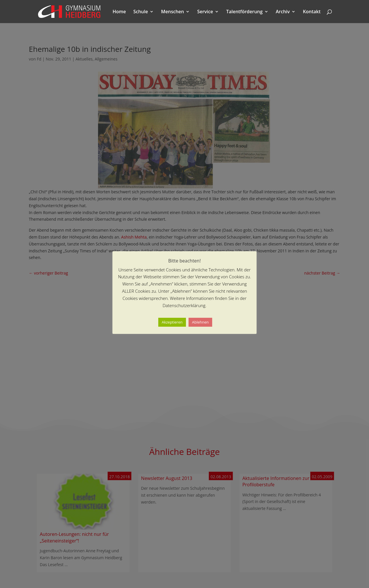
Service (205, 12)
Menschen (173, 12)
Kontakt (312, 12)
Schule (141, 12)
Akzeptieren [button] (172, 322)
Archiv (283, 12)
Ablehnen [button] (200, 322)
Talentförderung (244, 12)
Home (119, 12)
